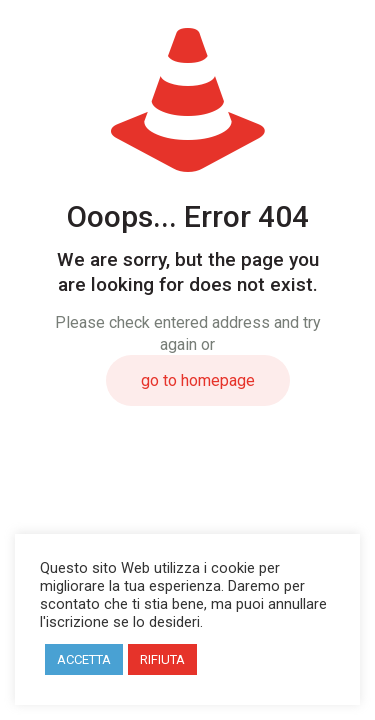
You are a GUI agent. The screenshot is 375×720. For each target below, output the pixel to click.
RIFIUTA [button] (162, 659)
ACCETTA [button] (84, 659)
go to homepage (198, 380)
